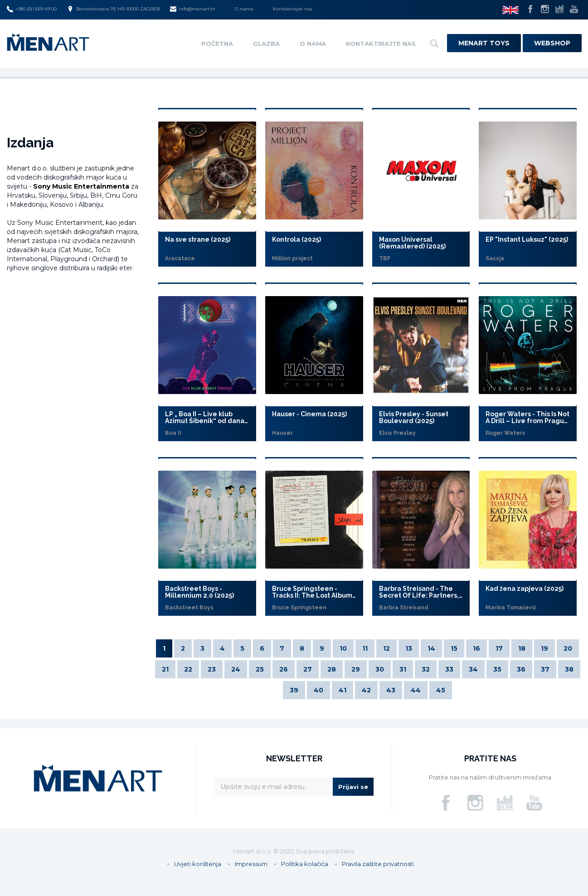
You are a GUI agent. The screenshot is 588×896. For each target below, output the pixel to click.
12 (386, 648)
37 (545, 669)
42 (366, 690)
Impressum (251, 864)
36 (521, 669)
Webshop (552, 43)
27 (308, 669)
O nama (244, 9)
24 (236, 669)
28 (332, 669)
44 (416, 690)
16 (476, 648)
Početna (217, 44)
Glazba (266, 44)
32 (426, 669)
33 (449, 669)
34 (473, 669)
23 (212, 669)
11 (365, 648)
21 (165, 669)
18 (522, 648)
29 (356, 669)
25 (260, 669)
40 (318, 690)
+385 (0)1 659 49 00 (32, 9)
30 (380, 669)
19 (544, 648)
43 (391, 690)
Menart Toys (484, 43)
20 (568, 648)
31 (403, 669)
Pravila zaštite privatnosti (378, 864)
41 (343, 690)
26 (284, 669)
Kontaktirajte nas (292, 9)
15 (454, 648)
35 (497, 669)
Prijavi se (353, 787)
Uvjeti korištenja (198, 864)
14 (431, 648)
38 (569, 669)
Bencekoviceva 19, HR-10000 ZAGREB (113, 9)
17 (499, 648)
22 (188, 669)
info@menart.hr (193, 9)
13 (409, 648)
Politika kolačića (305, 864)
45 (441, 690)
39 (294, 690)
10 (343, 648)
